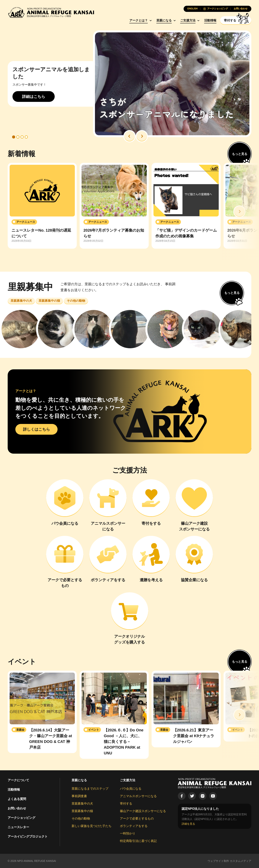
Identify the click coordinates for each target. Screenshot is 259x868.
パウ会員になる (131, 789)
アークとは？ (139, 20)
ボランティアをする (134, 826)
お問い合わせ (17, 808)
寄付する (126, 804)
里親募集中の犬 (82, 804)
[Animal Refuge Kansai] (51, 12)
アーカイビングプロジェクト (28, 836)
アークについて (18, 780)
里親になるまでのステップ (90, 789)
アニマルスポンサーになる (138, 796)
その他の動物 (81, 818)
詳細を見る (188, 824)
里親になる (164, 20)
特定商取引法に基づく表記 (138, 841)
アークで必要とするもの (137, 818)
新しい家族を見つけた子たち (92, 826)
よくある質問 (17, 799)
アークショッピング (21, 818)
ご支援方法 (188, 20)
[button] (129, 136)
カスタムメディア (241, 861)
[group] (42, 206)
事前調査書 (79, 796)
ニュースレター (18, 827)
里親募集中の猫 (82, 811)
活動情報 (210, 20)
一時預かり (128, 833)
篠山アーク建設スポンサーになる (143, 811)
